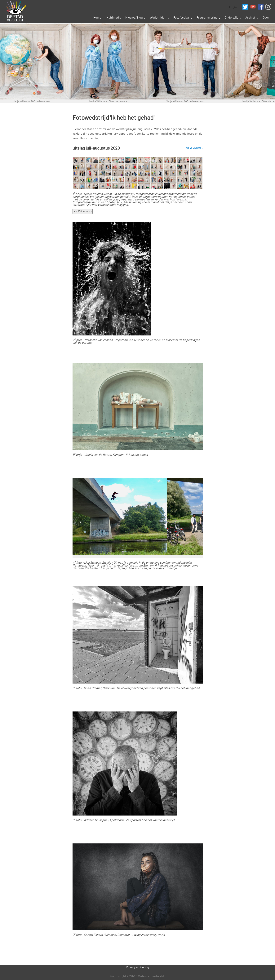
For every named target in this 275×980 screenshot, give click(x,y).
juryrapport (194, 147)
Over (266, 17)
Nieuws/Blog (134, 17)
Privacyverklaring (137, 967)
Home (97, 17)
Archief (250, 17)
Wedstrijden (158, 17)
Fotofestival (181, 17)
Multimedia (114, 17)
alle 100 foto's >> (83, 211)
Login (233, 7)
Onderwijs (231, 17)
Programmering (207, 17)
